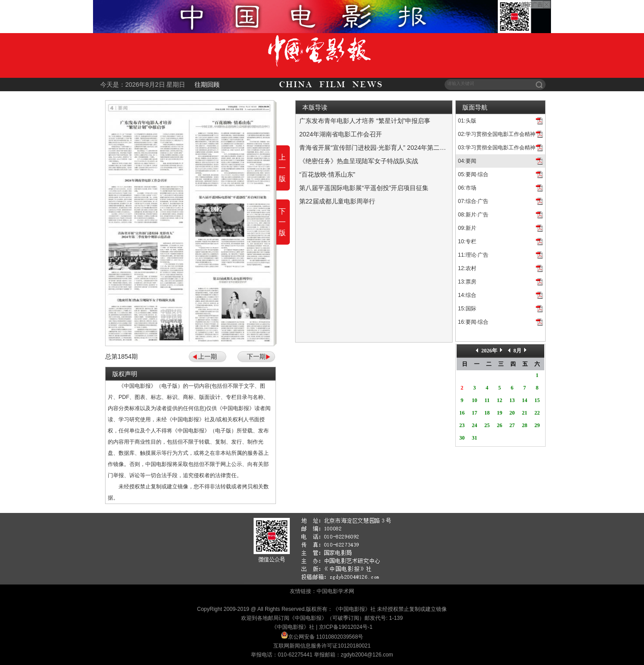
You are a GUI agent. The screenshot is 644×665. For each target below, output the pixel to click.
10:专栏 (467, 241)
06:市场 (467, 188)
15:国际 (467, 309)
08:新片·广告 (473, 215)
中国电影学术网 (335, 591)
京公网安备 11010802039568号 (326, 637)
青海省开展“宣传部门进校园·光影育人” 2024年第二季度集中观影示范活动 (401, 148)
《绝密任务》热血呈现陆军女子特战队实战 (359, 161)
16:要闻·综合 (473, 322)
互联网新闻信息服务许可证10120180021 (322, 646)
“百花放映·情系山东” (327, 174)
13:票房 (467, 282)
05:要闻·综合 (473, 174)
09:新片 (467, 228)
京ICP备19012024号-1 (346, 627)
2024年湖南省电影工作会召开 (341, 134)
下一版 (282, 222)
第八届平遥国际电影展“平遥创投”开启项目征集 (364, 188)
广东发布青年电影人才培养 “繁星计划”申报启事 (365, 121)
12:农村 (467, 268)
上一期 (208, 356)
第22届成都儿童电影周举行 (337, 201)
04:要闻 (467, 161)
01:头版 (467, 121)
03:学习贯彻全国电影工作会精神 (497, 148)
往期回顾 (207, 85)
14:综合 (467, 295)
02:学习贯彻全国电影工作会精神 (497, 134)
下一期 (256, 356)
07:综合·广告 (473, 201)
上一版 (282, 168)
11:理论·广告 (473, 255)
